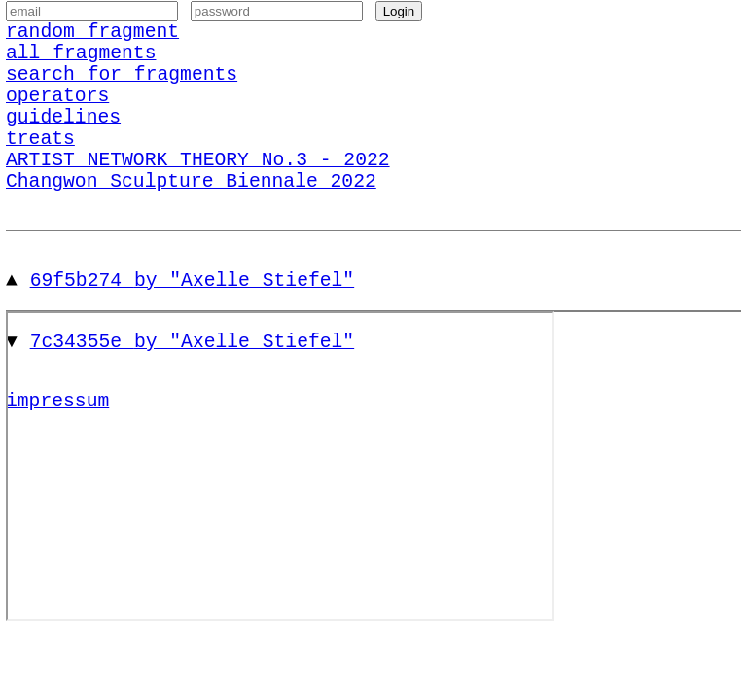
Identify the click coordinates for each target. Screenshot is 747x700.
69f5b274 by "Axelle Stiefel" (193, 327)
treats (40, 171)
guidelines (63, 144)
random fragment (92, 39)
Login (399, 16)
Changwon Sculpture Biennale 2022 (191, 223)
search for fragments (122, 92)
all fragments (81, 66)
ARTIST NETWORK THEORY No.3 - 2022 (198, 197)
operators (57, 118)
